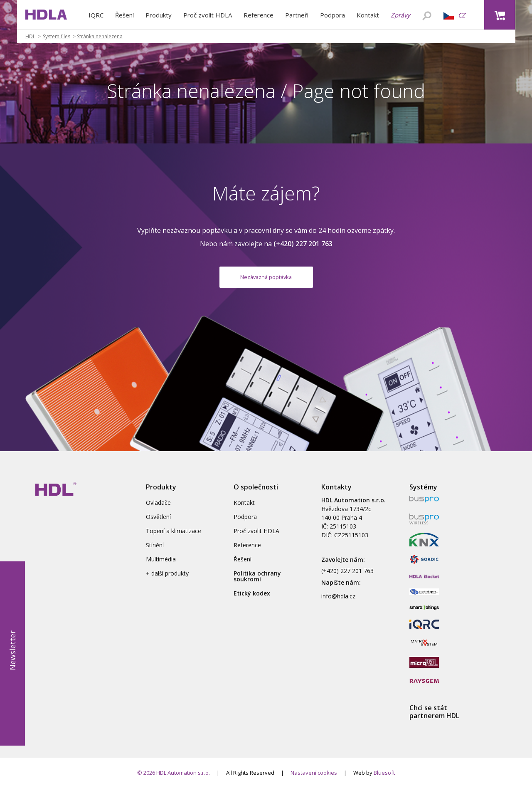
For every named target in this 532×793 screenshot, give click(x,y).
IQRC (96, 15)
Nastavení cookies (314, 778)
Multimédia (161, 564)
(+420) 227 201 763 (347, 576)
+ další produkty (167, 578)
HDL (30, 37)
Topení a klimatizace (174, 536)
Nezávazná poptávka (266, 279)
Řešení (124, 15)
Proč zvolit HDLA (208, 15)
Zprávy (400, 15)
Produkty (159, 15)
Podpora (332, 15)
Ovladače (158, 508)
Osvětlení (158, 522)
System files (57, 37)
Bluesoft (384, 778)
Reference (259, 15)
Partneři (297, 15)
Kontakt (368, 15)
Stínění (155, 550)
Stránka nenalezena (100, 37)
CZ (454, 15)
